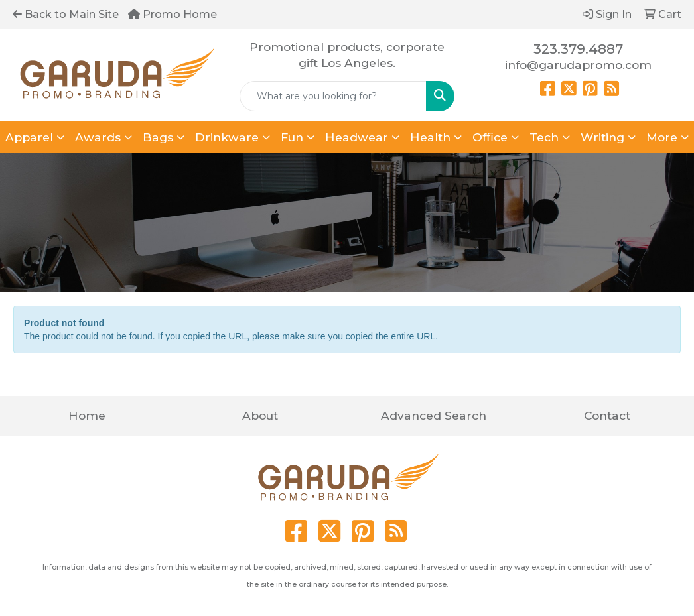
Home (87, 415)
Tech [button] (544, 137)
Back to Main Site (66, 14)
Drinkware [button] (227, 137)
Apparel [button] (29, 137)
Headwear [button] (357, 137)
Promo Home (173, 14)
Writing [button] (602, 137)
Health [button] (430, 137)
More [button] (662, 137)
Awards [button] (98, 137)
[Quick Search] (333, 96)
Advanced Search (434, 415)
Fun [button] (292, 137)
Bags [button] (158, 137)
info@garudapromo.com (578, 65)
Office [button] (490, 137)
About (260, 415)
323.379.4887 (578, 49)
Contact (607, 415)
